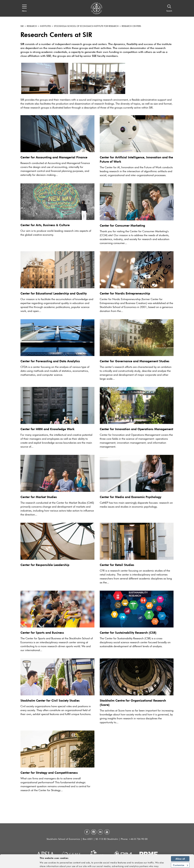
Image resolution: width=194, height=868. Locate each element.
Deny (180, 862)
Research (32, 26)
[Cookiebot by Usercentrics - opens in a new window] (20, 864)
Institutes (45, 26)
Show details (158, 864)
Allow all (180, 849)
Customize (180, 856)
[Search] (169, 8)
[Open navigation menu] (24, 8)
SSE (22, 26)
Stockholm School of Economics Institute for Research (86, 26)
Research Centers (131, 26)
